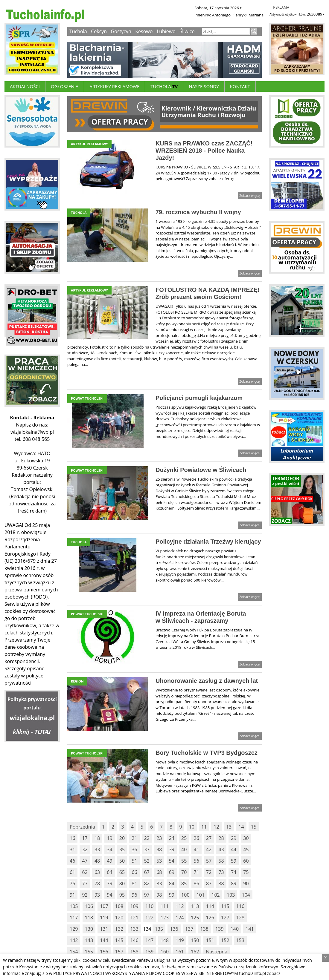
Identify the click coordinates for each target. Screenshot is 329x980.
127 (225, 918)
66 (134, 872)
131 (104, 929)
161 (180, 952)
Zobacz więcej (250, 195)
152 (225, 940)
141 (250, 929)
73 (221, 872)
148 (165, 940)
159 (149, 952)
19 (109, 838)
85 (184, 884)
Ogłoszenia (65, 86)
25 (184, 838)
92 (85, 895)
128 (240, 918)
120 (119, 918)
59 (234, 861)
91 (72, 895)
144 (104, 940)
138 (204, 929)
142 (74, 940)
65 (122, 872)
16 (72, 838)
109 (134, 906)
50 (122, 861)
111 (165, 906)
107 (104, 906)
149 (180, 940)
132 (119, 929)
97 (147, 895)
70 (184, 872)
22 (147, 838)
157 (119, 952)
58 (221, 861)
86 (197, 884)
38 (159, 849)
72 (209, 872)
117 (74, 918)
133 (134, 929)
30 (246, 838)
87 (209, 884)
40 (184, 849)
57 (209, 861)
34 (109, 849)
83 (159, 884)
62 (85, 872)
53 (159, 861)
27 (209, 838)
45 (246, 849)
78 (97, 884)
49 (109, 861)
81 (134, 884)
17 (85, 838)
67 (147, 872)
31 (72, 849)
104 (246, 895)
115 (225, 906)
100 (185, 895)
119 (104, 918)
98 (159, 895)
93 (97, 895)
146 (134, 940)
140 (235, 929)
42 (209, 849)
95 (122, 895)
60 (246, 861)
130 (89, 929)
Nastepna (217, 952)
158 (134, 952)
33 (97, 849)
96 (134, 895)
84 (172, 884)
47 (85, 861)
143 (89, 940)
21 (134, 838)
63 (97, 872)
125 (195, 918)
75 (246, 872)
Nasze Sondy (204, 86)
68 (159, 872)
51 (134, 861)
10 (192, 827)
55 (184, 861)
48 (97, 861)
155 (89, 952)
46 (72, 861)
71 (197, 872)
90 (246, 884)
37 (147, 849)
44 (234, 849)
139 (219, 929)
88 (221, 884)
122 (149, 918)
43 (221, 849)
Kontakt (240, 86)
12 (216, 827)
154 (74, 952)
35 (122, 849)
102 (215, 895)
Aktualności (25, 86)
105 (74, 906)
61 (72, 872)
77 (85, 884)
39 (172, 849)
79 (109, 884)
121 (134, 918)
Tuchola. (164, 86)
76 (72, 884)
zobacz (274, 973)
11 (204, 827)
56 (197, 861)
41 (197, 849)
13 (229, 827)
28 (221, 838)
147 (149, 940)
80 (122, 884)
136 (174, 929)
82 (147, 884)
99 (172, 895)
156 (104, 952)
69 (172, 872)
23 (159, 838)
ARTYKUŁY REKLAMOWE (114, 86)
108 (119, 906)
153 (240, 940)
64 (109, 872)
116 (240, 906)
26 (197, 838)
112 (180, 906)
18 (97, 838)
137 (189, 929)
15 (254, 827)
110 (149, 906)
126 (210, 918)
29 (234, 838)
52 (147, 861)
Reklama (281, 7)
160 (165, 952)
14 (241, 827)
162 (195, 952)
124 (180, 918)
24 (172, 838)
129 (74, 929)
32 (85, 849)
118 (89, 918)
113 (195, 906)
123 (165, 918)
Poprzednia (82, 827)
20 (122, 838)
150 (195, 940)
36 (134, 849)
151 (210, 940)
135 (159, 929)
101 (201, 895)
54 (172, 861)
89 (234, 884)
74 (234, 872)
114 (210, 906)
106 (89, 906)
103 (231, 895)
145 (119, 940)
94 (109, 895)
